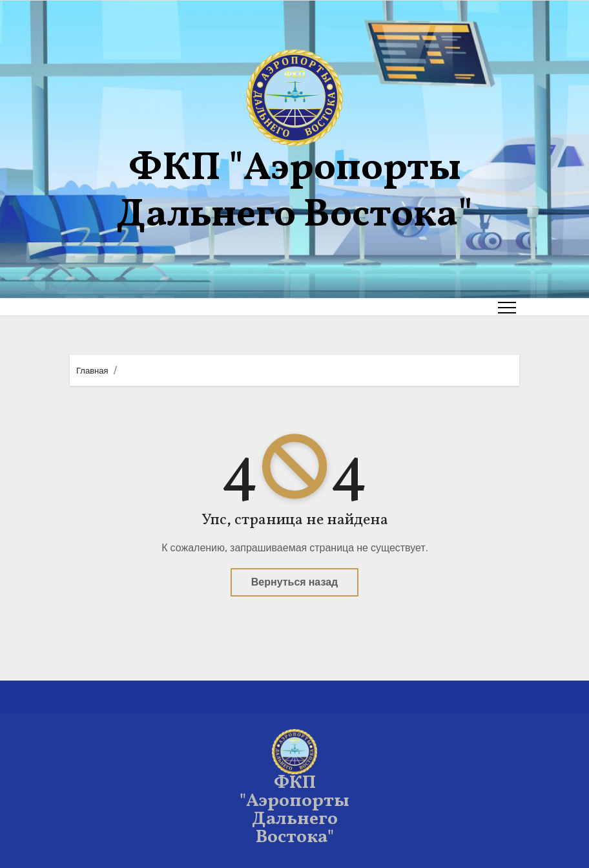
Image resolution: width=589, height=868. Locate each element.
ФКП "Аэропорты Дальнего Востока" (294, 192)
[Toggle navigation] (507, 307)
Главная (92, 371)
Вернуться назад (294, 582)
